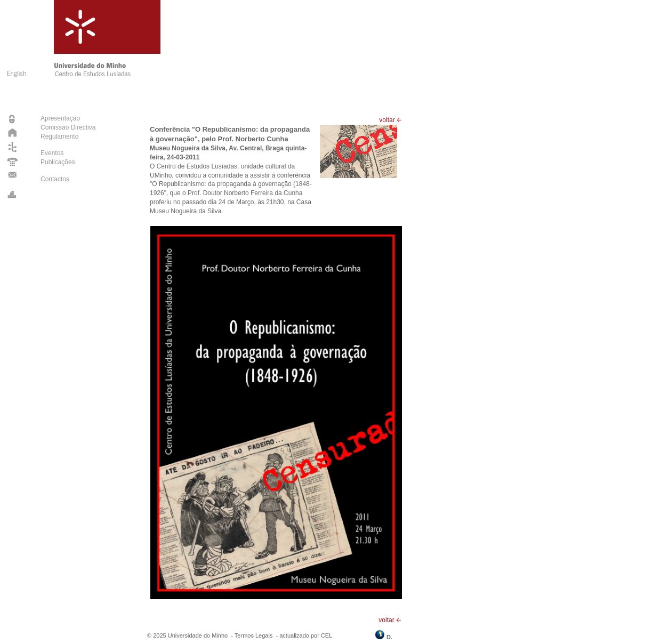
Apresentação (60, 118)
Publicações (58, 162)
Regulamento (59, 136)
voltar (391, 120)
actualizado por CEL (306, 635)
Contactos (55, 179)
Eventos (52, 153)
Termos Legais (254, 635)
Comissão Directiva (68, 127)
